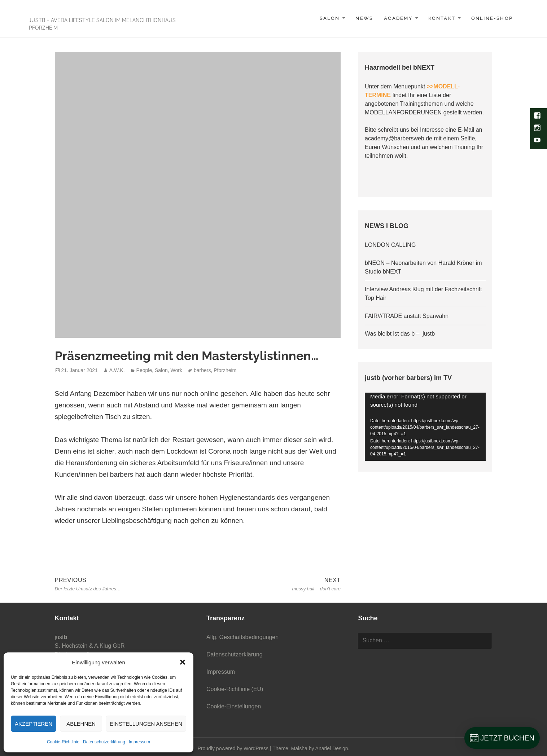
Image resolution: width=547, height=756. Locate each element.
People (144, 370)
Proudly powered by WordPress (233, 748)
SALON (330, 18)
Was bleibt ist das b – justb (400, 334)
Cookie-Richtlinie (63, 742)
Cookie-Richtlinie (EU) (235, 689)
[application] (425, 427)
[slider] (420, 454)
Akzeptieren (34, 724)
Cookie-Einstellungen (234, 706)
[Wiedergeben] (376, 454)
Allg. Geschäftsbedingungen (242, 637)
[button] (183, 662)
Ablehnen (81, 724)
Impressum (139, 742)
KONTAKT (442, 18)
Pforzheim (225, 370)
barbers (202, 370)
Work (176, 370)
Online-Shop (492, 18)
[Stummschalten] (466, 454)
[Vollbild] (478, 454)
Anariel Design (332, 748)
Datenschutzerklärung (104, 742)
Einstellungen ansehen (146, 724)
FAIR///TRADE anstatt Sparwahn (407, 316)
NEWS (364, 18)
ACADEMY (398, 18)
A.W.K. (117, 370)
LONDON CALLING (390, 245)
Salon (161, 370)
